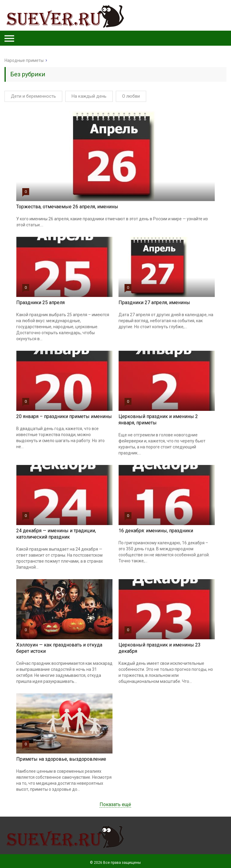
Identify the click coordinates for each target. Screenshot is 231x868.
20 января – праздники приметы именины (64, 416)
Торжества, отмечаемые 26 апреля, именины (67, 207)
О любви (131, 96)
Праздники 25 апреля (40, 303)
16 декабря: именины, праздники (156, 531)
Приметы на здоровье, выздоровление (61, 759)
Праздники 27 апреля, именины (154, 303)
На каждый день (89, 96)
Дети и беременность (33, 96)
